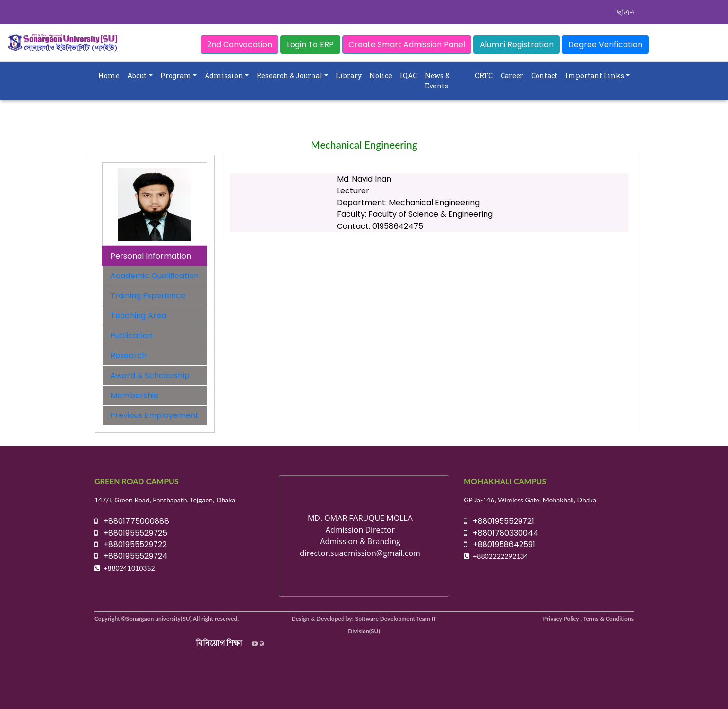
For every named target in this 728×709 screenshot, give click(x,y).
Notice (381, 76)
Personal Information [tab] (151, 256)
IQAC (408, 76)
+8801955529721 (499, 521)
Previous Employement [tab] (155, 415)
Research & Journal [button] (290, 76)
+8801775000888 (132, 521)
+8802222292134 (501, 556)
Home (109, 76)
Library (349, 76)
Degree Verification (605, 44)
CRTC (484, 76)
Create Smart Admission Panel (407, 44)
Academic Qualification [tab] (155, 276)
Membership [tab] (135, 395)
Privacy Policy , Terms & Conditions (589, 618)
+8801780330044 (501, 533)
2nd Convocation (240, 44)
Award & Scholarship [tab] (150, 375)
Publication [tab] (131, 336)
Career (512, 76)
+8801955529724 (131, 556)
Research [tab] (129, 355)
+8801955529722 (130, 545)
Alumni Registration (517, 44)
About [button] (137, 76)
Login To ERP (310, 44)
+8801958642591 (499, 545)
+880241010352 (129, 568)
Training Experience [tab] (148, 296)
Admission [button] (224, 76)
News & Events (437, 81)
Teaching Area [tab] (138, 316)
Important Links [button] (595, 76)
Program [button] (176, 76)
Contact (544, 76)
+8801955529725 (131, 533)
